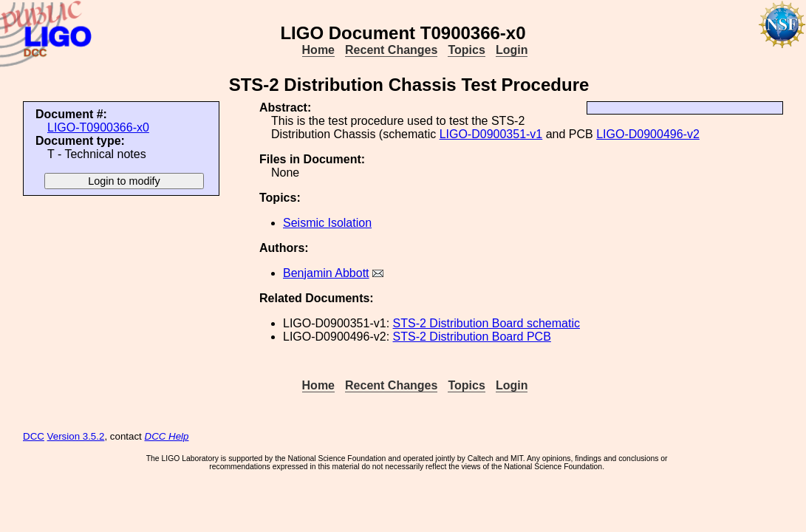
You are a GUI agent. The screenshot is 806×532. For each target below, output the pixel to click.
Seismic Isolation (327, 223)
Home (318, 50)
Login (512, 50)
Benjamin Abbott (326, 273)
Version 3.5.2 (76, 436)
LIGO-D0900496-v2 (648, 134)
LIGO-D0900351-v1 (491, 134)
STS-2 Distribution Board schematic (486, 323)
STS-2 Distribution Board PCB (472, 337)
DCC (34, 436)
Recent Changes (391, 50)
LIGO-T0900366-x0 (98, 127)
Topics (466, 50)
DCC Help (167, 436)
